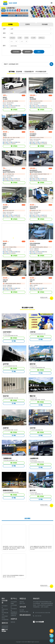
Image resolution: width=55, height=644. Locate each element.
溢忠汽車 (36, 176)
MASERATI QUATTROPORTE (9, 171)
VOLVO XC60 (5, 281)
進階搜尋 (27, 52)
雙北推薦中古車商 (27, 308)
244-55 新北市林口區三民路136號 (43, 613)
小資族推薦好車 (29, 72)
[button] (13, 92)
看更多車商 (44, 505)
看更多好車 (44, 298)
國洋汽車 (33, 490)
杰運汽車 (6, 428)
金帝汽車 (6, 364)
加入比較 (23, 95)
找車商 (27, 24)
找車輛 (10, 24)
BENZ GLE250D (33, 98)
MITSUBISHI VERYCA (34, 208)
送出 (39, 52)
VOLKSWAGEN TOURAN (35, 244)
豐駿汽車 (33, 396)
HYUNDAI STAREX (33, 135)
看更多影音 (44, 586)
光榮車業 (36, 285)
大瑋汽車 (33, 332)
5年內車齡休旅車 (41, 72)
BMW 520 (5, 244)
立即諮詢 (14, 110)
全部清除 (16, 52)
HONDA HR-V (5, 208)
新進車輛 (19, 72)
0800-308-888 (38, 616)
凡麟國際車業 (7, 458)
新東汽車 (33, 364)
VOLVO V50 (32, 281)
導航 (14, 341)
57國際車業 (36, 249)
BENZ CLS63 (5, 98)
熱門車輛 (12, 72)
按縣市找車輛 (14, 46)
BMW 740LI (5, 135)
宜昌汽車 (6, 396)
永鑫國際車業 (34, 458)
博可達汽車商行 (10, 103)
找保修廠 (45, 24)
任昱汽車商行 (7, 332)
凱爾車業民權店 (8, 490)
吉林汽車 (33, 428)
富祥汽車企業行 (37, 103)
